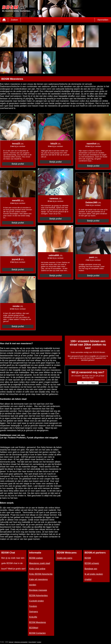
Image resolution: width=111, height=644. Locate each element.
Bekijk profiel (18, 164)
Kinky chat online (37, 569)
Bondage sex (91, 569)
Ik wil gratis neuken (94, 574)
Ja (82, 383)
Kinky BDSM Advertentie (41, 574)
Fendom (33, 606)
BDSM (88, 558)
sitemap (11, 642)
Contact (39, 642)
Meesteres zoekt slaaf (40, 563)
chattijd (88, 579)
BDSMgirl (34, 628)
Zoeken (14, 20)
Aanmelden (103, 20)
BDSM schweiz (92, 563)
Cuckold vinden (36, 601)
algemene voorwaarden (21, 642)
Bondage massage (38, 590)
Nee (93, 383)
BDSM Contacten (37, 633)
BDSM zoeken (36, 558)
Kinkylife (33, 617)
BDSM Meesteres (38, 622)
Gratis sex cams (65, 558)
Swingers (34, 612)
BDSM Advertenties (39, 596)
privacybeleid (32, 642)
